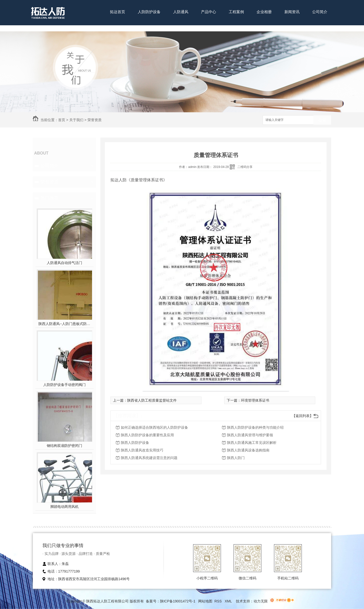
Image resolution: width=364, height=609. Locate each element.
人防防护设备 (149, 12)
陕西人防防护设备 (135, 443)
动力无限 (261, 601)
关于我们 (76, 120)
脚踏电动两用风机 (64, 507)
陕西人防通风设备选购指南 (248, 450)
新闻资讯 (292, 12)
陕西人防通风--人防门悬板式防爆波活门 (65, 324)
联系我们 (118, 27)
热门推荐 (50, 198)
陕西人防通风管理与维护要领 (250, 435)
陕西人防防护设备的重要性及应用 (147, 435)
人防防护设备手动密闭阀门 (64, 385)
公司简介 (320, 12)
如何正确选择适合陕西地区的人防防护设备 (154, 427)
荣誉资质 (95, 120)
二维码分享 (245, 167)
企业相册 (264, 12)
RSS (219, 601)
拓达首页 (118, 12)
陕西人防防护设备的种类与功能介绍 (255, 427)
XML (229, 601)
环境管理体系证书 (255, 400)
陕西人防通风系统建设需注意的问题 (149, 458)
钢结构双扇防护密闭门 (64, 446)
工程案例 (236, 12)
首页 (62, 120)
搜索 (322, 120)
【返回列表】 (303, 416)
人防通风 (181, 12)
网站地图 (205, 601)
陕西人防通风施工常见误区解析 (252, 443)
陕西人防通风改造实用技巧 (142, 450)
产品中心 (209, 12)
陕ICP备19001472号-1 (178, 601)
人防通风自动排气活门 (64, 263)
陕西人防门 (236, 458)
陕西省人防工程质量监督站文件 (152, 400)
